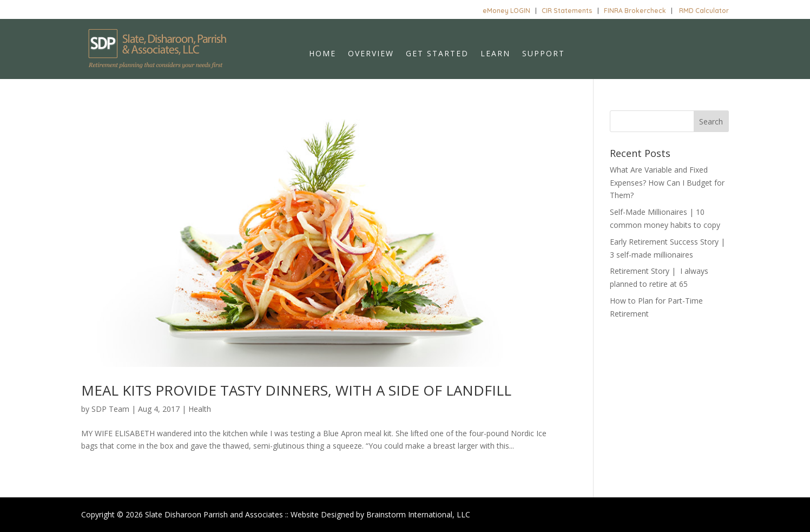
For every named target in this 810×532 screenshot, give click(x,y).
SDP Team (110, 409)
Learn (495, 54)
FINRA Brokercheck (635, 11)
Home (322, 54)
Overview (371, 54)
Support (544, 54)
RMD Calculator (704, 11)
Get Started (437, 54)
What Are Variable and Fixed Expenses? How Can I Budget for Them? (667, 183)
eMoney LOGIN (506, 11)
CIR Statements (567, 11)
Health (200, 409)
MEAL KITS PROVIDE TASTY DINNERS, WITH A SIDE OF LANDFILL (296, 390)
